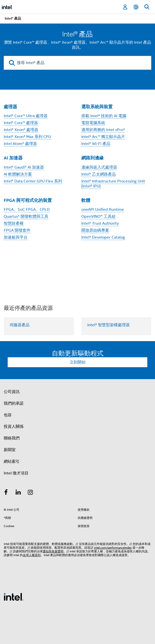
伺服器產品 (20, 325)
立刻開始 (78, 362)
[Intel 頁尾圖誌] (14, 597)
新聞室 (10, 450)
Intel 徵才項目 (16, 473)
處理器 (10, 107)
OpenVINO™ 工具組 (98, 216)
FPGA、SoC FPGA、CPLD (27, 210)
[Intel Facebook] (6, 493)
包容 (8, 415)
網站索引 (12, 462)
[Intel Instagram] (31, 493)
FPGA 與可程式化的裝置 (28, 200)
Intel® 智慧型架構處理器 (108, 325)
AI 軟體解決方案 (18, 174)
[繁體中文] (136, 7)
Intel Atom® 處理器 (20, 144)
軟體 (86, 200)
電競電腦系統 (93, 123)
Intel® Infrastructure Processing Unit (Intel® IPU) (113, 184)
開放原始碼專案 (95, 230)
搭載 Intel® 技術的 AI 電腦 (104, 116)
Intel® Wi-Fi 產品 (96, 144)
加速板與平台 (16, 237)
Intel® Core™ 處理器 (21, 123)
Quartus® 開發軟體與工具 (26, 216)
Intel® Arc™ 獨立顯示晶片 (103, 137)
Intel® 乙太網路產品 (99, 174)
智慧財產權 (14, 223)
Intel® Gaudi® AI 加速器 (24, 167)
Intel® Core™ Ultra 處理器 (26, 116)
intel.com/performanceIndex (113, 548)
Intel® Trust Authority (100, 223)
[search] (12, 63)
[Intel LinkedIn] (18, 493)
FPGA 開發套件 (17, 230)
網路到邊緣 (93, 158)
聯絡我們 (12, 438)
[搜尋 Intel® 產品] (77, 63)
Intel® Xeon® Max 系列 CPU (27, 137)
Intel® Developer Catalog (103, 237)
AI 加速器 (13, 158)
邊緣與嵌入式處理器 (99, 167)
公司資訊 (12, 392)
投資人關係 (14, 427)
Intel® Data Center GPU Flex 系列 (33, 181)
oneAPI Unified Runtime (103, 210)
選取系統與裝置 (97, 107)
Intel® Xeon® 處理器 (21, 130)
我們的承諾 (14, 403)
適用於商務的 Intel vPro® (103, 130)
